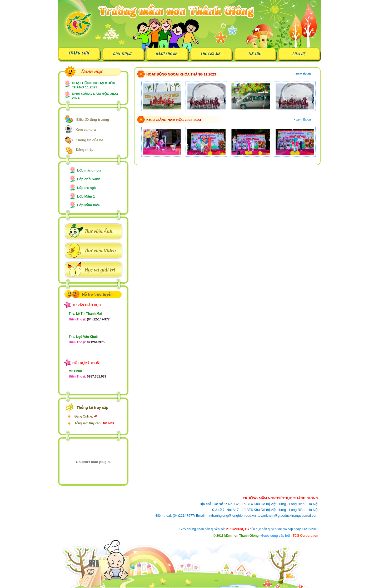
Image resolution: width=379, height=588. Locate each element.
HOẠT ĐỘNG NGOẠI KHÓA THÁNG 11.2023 (93, 85)
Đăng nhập (85, 150)
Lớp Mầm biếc (88, 205)
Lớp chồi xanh (89, 179)
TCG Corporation (305, 536)
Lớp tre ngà (86, 188)
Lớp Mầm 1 (86, 196)
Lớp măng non (89, 170)
